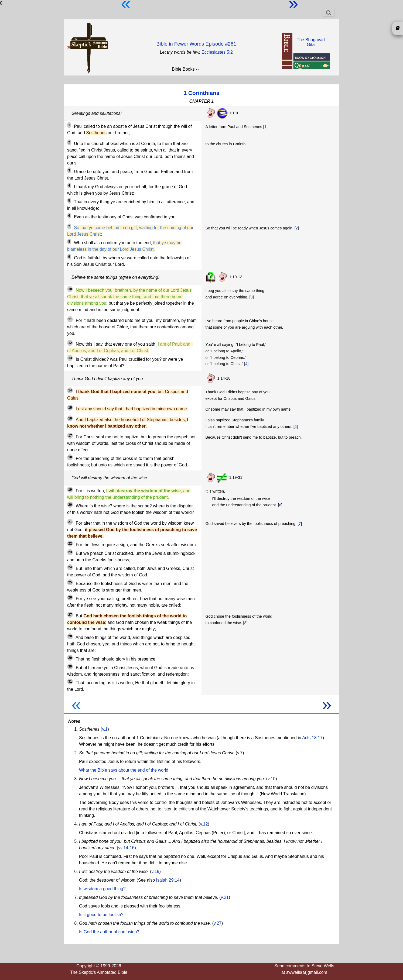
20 (70, 505)
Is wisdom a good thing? (102, 889)
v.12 (204, 824)
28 (70, 636)
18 (70, 457)
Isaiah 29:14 (168, 880)
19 (70, 490)
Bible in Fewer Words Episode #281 (196, 44)
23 (70, 552)
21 (70, 522)
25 (70, 582)
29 (70, 658)
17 (70, 436)
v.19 (156, 871)
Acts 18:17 (312, 738)
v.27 (218, 923)
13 (70, 358)
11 (70, 319)
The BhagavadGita (311, 42)
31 (70, 682)
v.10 (271, 779)
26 (70, 597)
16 (70, 418)
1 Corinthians (202, 93)
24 (70, 567)
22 (70, 544)
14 (70, 390)
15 (70, 408)
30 (70, 666)
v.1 (105, 729)
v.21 (225, 897)
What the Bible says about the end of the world (124, 770)
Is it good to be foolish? (101, 915)
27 (70, 615)
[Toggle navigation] (329, 13)
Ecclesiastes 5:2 (217, 52)
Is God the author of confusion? (109, 932)
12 (70, 343)
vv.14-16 (126, 848)
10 (70, 289)
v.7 (240, 753)
